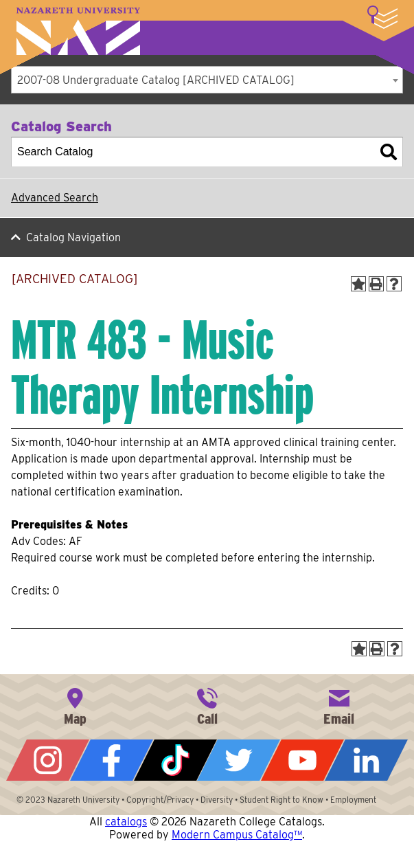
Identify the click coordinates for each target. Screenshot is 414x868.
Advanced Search (55, 198)
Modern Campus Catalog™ (237, 835)
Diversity (217, 800)
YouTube (302, 760)
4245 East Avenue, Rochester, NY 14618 (75, 705)
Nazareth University (78, 31)
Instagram (48, 760)
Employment (353, 800)
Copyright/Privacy (160, 800)
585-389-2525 (207, 705)
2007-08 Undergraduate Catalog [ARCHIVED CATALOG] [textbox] (156, 80)
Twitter (239, 760)
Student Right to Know (281, 800)
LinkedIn (366, 760)
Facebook (112, 760)
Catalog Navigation (73, 237)
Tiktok (175, 760)
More (382, 17)
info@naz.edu (339, 705)
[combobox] (207, 80)
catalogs (126, 822)
